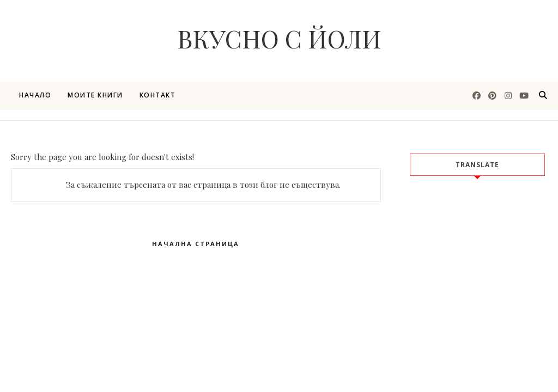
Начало (35, 95)
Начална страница (196, 244)
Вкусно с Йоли (279, 38)
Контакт (158, 95)
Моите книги (95, 95)
